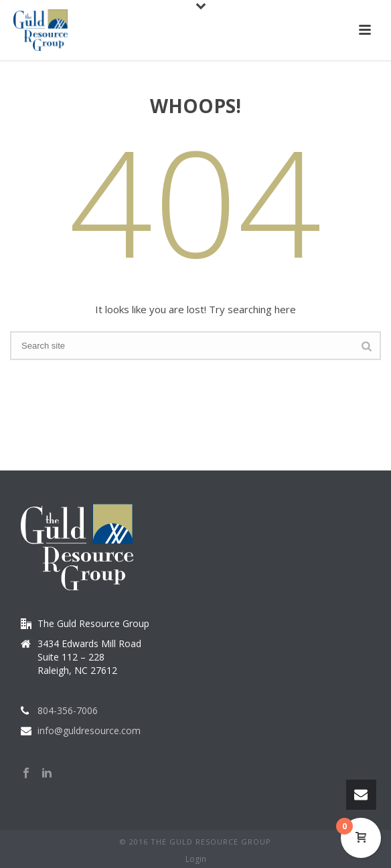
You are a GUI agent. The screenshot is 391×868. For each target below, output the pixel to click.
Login (196, 859)
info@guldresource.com (89, 731)
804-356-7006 (68, 711)
